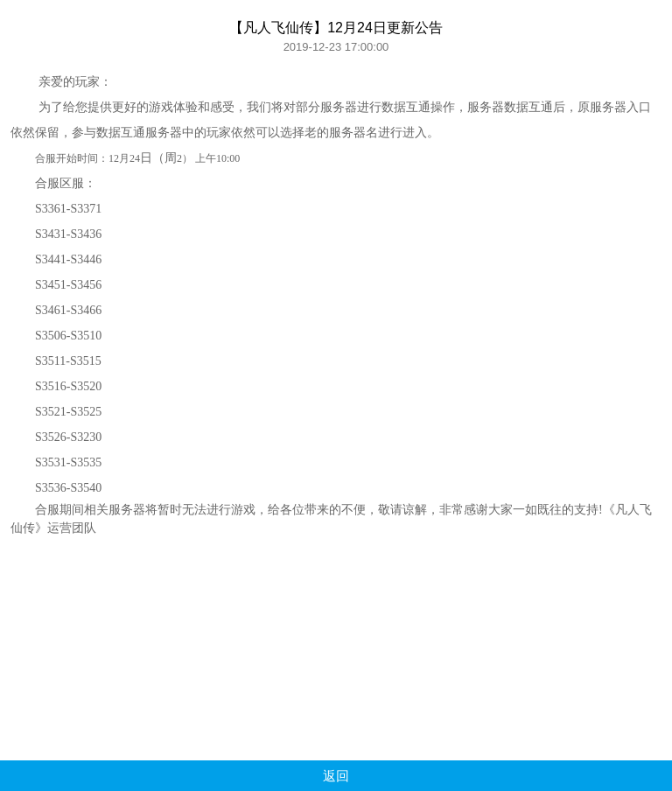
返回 (336, 776)
